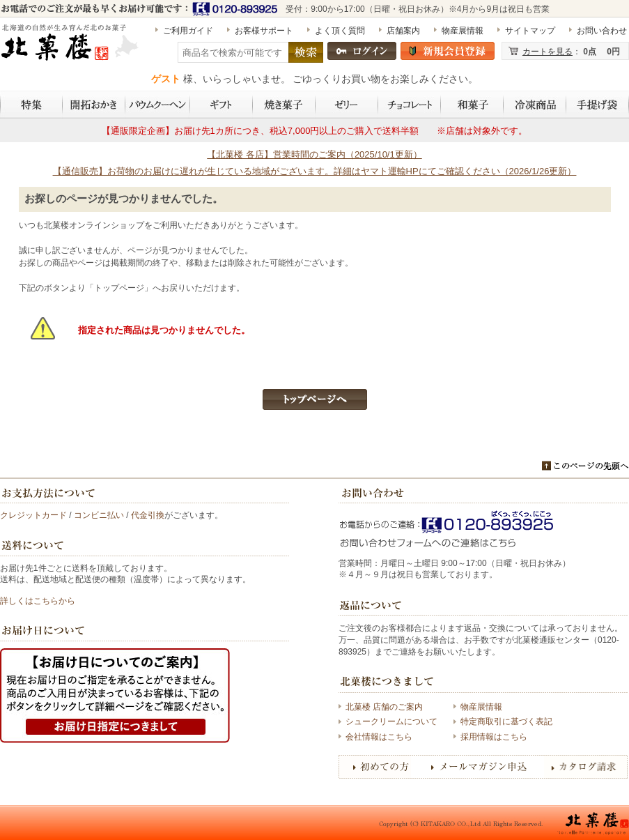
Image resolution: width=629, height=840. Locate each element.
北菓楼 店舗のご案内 (384, 707)
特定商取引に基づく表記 (506, 721)
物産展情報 (463, 31)
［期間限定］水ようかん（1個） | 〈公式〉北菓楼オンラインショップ (71, 48)
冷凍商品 (535, 105)
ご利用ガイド (188, 31)
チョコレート (410, 105)
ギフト (222, 105)
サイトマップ (530, 31)
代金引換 (148, 515)
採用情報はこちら (494, 737)
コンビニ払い (99, 515)
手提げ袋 (598, 105)
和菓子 (472, 105)
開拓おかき (94, 105)
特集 (31, 105)
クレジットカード (33, 515)
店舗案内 (403, 31)
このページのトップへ (585, 466)
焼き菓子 (284, 105)
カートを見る (548, 52)
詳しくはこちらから (38, 601)
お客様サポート (264, 31)
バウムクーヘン (158, 105)
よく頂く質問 (340, 31)
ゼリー (347, 105)
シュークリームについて (391, 721)
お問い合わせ (602, 31)
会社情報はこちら (379, 737)
